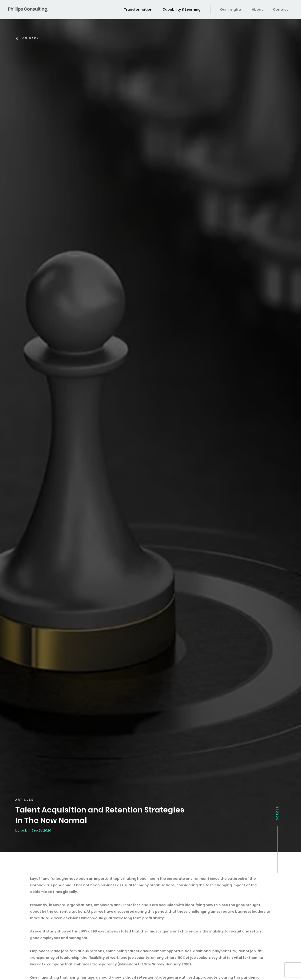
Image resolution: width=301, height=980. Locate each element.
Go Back (32, 38)
